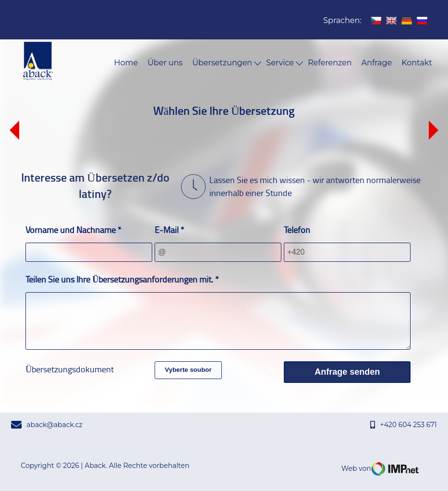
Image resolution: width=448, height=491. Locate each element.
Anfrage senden (347, 372)
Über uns (165, 63)
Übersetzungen (227, 63)
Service (285, 63)
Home (126, 63)
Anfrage (377, 63)
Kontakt (417, 63)
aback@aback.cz (47, 425)
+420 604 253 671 (403, 425)
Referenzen (330, 63)
